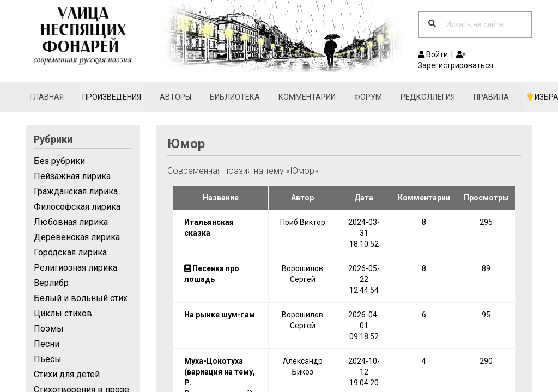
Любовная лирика (71, 222)
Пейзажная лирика (72, 176)
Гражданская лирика (76, 191)
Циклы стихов (63, 313)
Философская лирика (77, 207)
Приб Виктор (303, 222)
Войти (433, 54)
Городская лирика (70, 252)
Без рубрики (59, 161)
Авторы (175, 97)
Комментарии (307, 97)
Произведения (112, 97)
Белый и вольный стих (81, 298)
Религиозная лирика (75, 268)
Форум (368, 97)
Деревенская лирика (77, 237)
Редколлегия (428, 97)
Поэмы (49, 329)
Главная (47, 97)
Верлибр (51, 283)
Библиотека (235, 97)
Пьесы (48, 359)
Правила (491, 97)
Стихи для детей (67, 374)
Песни (47, 344)
